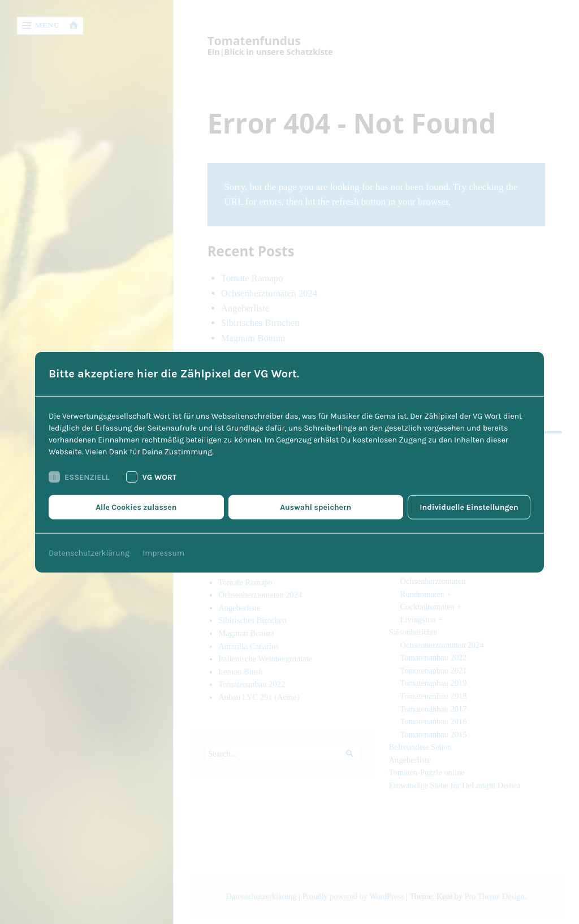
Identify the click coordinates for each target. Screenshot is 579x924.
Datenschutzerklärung (89, 553)
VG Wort (151, 477)
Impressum (163, 553)
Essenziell (79, 477)
